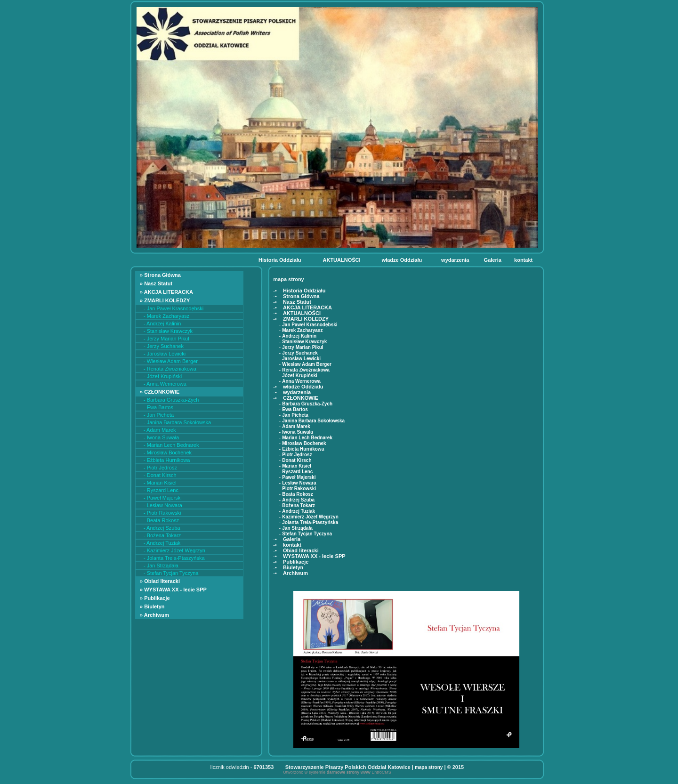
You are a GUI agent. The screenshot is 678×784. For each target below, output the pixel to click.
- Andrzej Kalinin (162, 323)
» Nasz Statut (157, 283)
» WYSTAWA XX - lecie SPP (175, 590)
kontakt (524, 260)
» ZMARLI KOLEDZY (165, 300)
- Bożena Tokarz (162, 535)
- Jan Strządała (161, 566)
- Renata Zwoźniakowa (170, 369)
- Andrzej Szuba (162, 528)
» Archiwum (155, 615)
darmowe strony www (349, 772)
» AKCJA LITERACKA (167, 292)
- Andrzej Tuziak (162, 543)
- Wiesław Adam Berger (171, 361)
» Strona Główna (161, 275)
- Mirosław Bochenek (168, 453)
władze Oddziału (403, 260)
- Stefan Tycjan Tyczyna (171, 573)
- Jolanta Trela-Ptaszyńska (174, 558)
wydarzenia (456, 260)
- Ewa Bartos (158, 407)
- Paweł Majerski (163, 498)
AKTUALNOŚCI (343, 260)
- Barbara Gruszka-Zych (171, 400)
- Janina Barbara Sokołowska (177, 422)
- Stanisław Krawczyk (168, 331)
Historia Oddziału (281, 260)
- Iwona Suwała (161, 437)
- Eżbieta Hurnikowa (167, 460)
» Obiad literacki (161, 581)
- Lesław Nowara (163, 505)
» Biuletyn (153, 606)
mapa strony (429, 767)
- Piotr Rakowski (162, 513)
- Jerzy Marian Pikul (166, 339)
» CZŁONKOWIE (160, 392)
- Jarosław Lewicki (165, 354)
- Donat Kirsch (160, 475)
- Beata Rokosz (161, 520)
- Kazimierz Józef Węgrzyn (174, 550)
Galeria (493, 260)
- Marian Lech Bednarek (171, 445)
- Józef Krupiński (163, 376)
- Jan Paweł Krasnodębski (174, 308)
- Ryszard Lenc (161, 490)
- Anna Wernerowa (165, 384)
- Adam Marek (160, 430)
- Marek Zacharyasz (166, 316)
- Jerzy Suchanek (164, 346)
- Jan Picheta (159, 415)
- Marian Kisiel (160, 483)
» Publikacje (156, 598)
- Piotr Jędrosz (160, 468)
